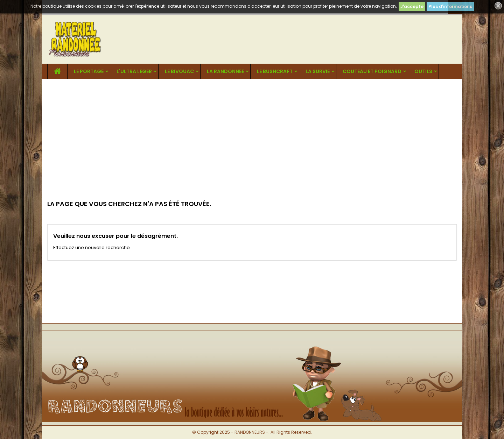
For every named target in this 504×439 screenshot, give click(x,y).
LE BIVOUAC (179, 71)
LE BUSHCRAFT (275, 71)
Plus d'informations (450, 6)
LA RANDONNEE (225, 71)
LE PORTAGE (89, 71)
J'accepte (412, 6)
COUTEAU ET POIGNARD (372, 71)
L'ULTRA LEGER (134, 71)
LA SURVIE (318, 71)
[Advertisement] (252, 132)
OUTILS (423, 71)
